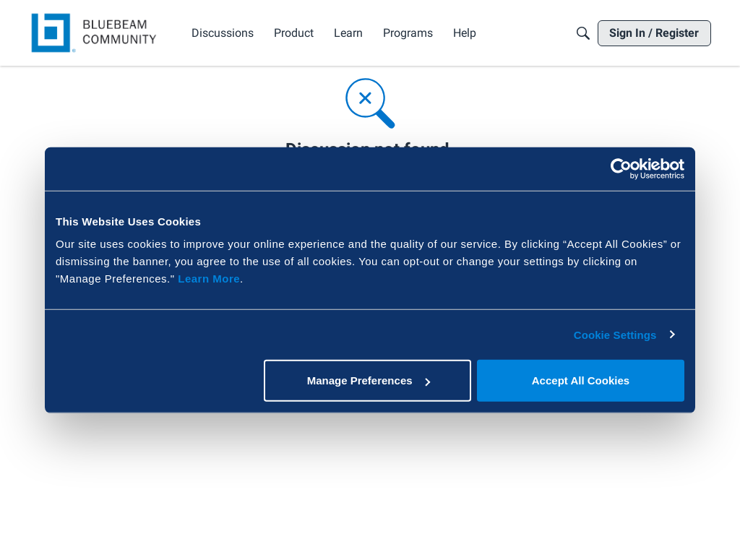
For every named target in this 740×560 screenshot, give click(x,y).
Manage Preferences (369, 380)
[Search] (583, 33)
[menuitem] (223, 33)
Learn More (209, 279)
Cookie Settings (615, 334)
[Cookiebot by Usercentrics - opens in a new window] (621, 168)
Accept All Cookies (581, 380)
